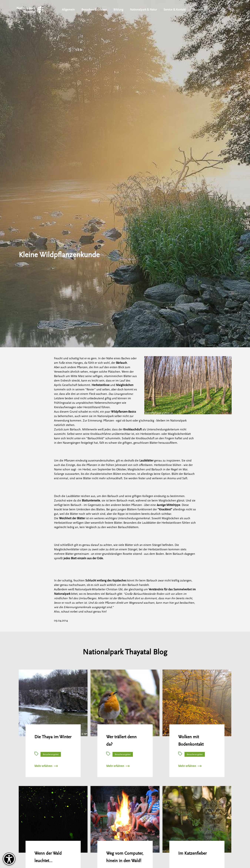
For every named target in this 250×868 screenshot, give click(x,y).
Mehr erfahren (46, 766)
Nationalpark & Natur (144, 10)
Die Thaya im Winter (53, 737)
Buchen (198, 10)
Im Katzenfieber (192, 853)
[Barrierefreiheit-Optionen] (9, 859)
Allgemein (69, 10)
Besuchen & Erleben (95, 10)
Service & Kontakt (175, 10)
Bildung (119, 10)
